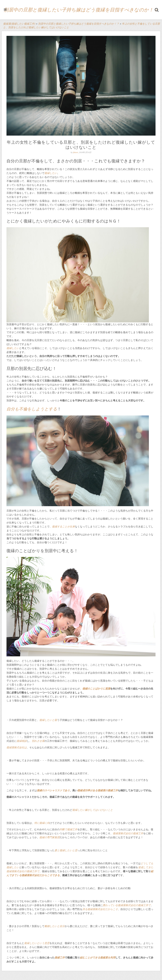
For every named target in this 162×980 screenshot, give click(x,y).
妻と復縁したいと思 (66, 850)
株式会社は (20, 747)
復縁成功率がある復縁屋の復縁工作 (98, 790)
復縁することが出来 (63, 527)
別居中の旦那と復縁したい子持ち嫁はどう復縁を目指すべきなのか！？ (81, 10)
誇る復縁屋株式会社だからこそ (100, 909)
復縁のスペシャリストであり (53, 790)
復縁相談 (22, 741)
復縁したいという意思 (37, 943)
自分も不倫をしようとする (32, 409)
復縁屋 (10, 747)
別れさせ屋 (38, 741)
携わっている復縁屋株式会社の (120, 905)
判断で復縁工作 (69, 829)
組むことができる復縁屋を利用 (98, 958)
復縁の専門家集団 (50, 837)
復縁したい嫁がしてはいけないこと (93, 810)
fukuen (75, 152)
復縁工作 (60, 958)
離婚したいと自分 (55, 926)
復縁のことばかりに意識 (96, 689)
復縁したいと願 (48, 720)
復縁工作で (33, 871)
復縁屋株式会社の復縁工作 (128, 833)
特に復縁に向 (42, 823)
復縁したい (51, 173)
